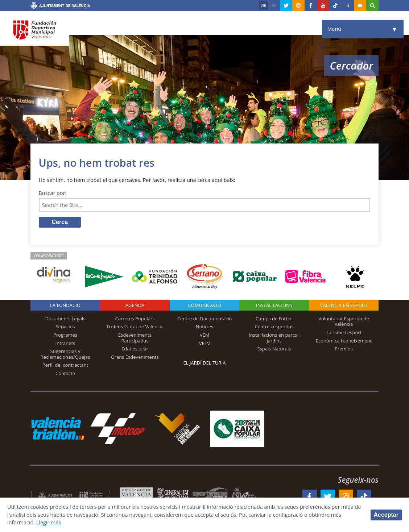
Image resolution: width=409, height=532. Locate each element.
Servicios (65, 327)
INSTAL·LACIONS (274, 305)
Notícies (205, 327)
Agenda (135, 305)
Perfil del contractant (65, 365)
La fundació (65, 305)
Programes (65, 335)
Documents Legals (65, 319)
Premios (344, 349)
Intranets (65, 343)
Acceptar (386, 515)
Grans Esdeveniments (135, 357)
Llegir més (49, 522)
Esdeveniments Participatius (135, 338)
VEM (205, 335)
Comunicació (204, 305)
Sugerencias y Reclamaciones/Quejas (65, 354)
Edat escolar (135, 349)
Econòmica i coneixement (344, 341)
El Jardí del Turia (205, 363)
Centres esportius (274, 327)
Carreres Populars (135, 319)
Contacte (65, 373)
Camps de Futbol (274, 319)
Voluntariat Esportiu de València (344, 321)
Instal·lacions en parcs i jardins (274, 338)
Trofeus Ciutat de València (135, 327)
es (274, 5)
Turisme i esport (344, 332)
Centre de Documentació (205, 319)
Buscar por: (53, 193)
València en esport (344, 305)
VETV (204, 343)
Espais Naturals (274, 349)
